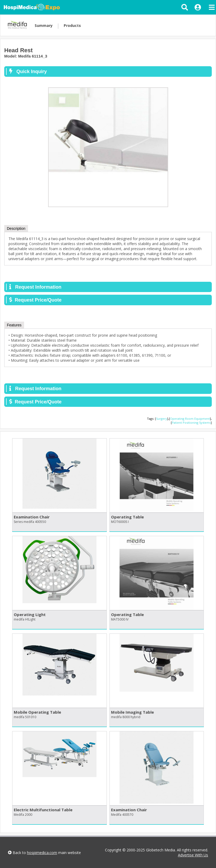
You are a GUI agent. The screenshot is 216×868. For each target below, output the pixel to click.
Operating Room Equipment (190, 419)
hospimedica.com (42, 853)
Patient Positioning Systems (191, 423)
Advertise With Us (193, 855)
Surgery (162, 419)
